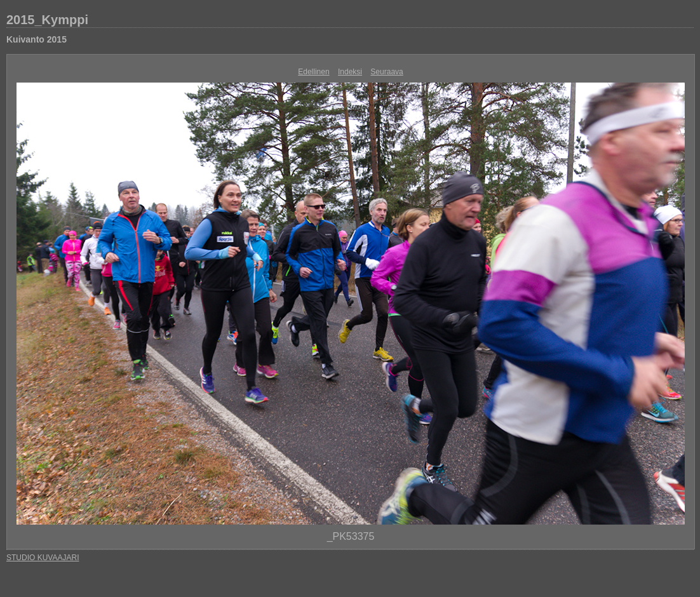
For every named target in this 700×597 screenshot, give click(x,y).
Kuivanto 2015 (37, 39)
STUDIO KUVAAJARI (43, 558)
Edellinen (313, 72)
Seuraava (387, 72)
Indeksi (350, 72)
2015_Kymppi (47, 20)
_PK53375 (351, 536)
